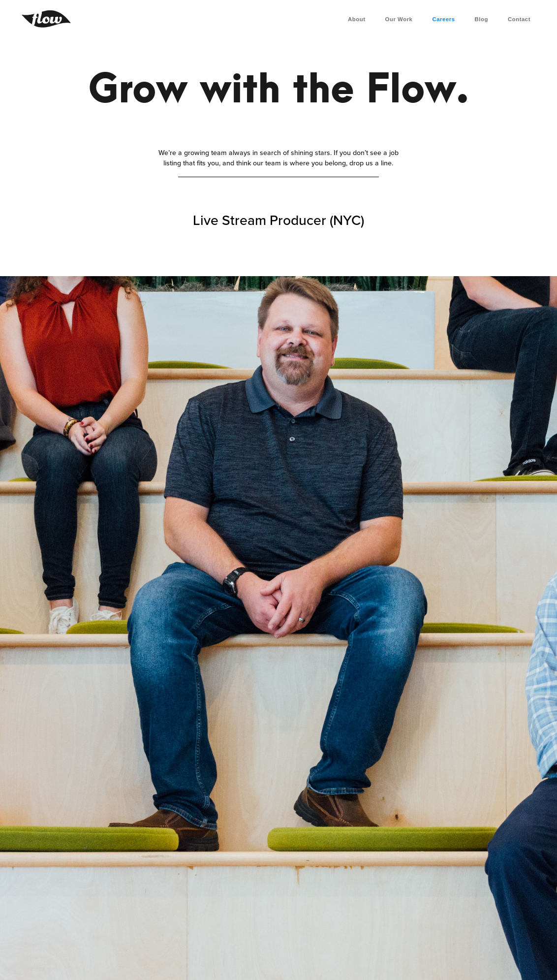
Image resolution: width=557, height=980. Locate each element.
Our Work (399, 19)
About (357, 19)
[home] (46, 19)
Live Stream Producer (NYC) (278, 221)
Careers (443, 19)
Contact (519, 19)
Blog (481, 19)
